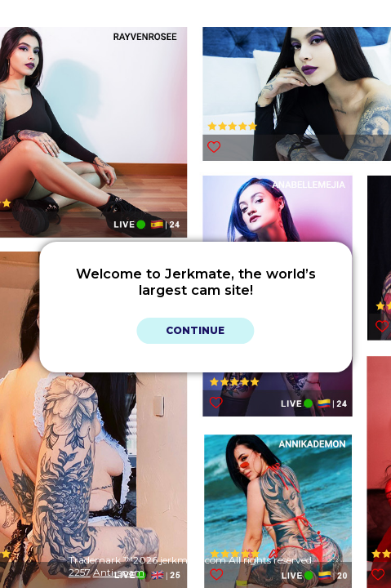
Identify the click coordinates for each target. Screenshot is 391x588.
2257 (80, 572)
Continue (195, 330)
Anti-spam (119, 572)
